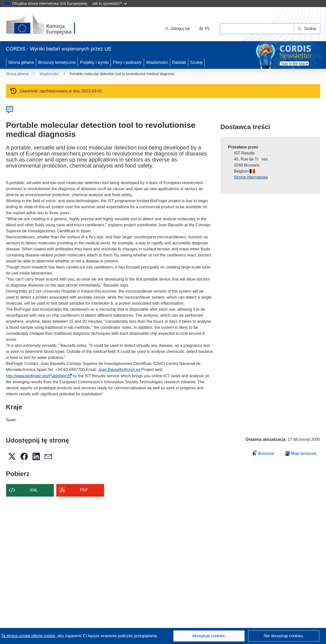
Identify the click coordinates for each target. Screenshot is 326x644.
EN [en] (9, 109)
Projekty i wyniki (94, 62)
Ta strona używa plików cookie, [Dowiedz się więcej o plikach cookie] (29, 636)
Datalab (179, 62)
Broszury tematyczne (57, 62)
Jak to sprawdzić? (109, 3)
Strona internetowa (251, 177)
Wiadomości (157, 62)
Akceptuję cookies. (209, 636)
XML (34, 490)
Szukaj (196, 62)
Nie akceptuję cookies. (284, 636)
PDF (84, 490)
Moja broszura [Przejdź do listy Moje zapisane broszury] (301, 453)
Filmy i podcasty (127, 62)
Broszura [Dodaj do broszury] (263, 453)
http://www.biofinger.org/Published (38, 376)
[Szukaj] (307, 29)
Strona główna (21, 62)
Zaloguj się (177, 29)
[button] (205, 29)
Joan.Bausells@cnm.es (119, 370)
